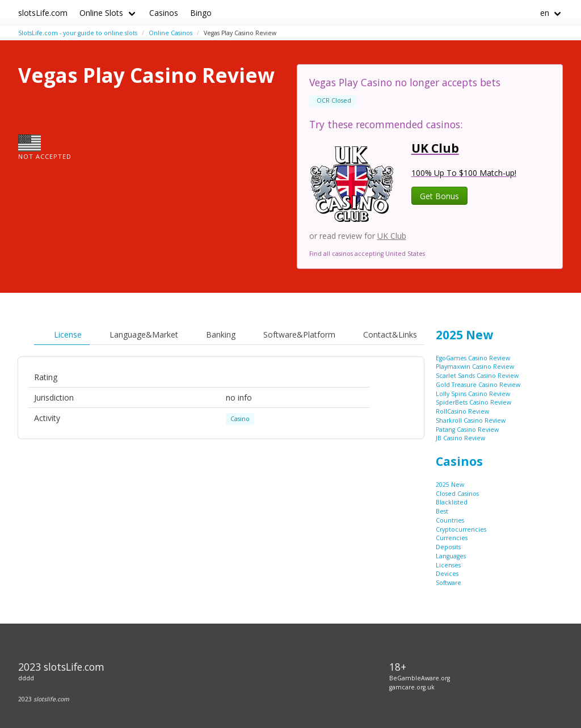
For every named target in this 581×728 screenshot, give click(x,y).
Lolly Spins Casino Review (473, 394)
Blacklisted (452, 502)
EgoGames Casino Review (473, 358)
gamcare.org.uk (412, 687)
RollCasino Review (462, 411)
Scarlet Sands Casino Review (477, 376)
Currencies (452, 538)
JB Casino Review (460, 438)
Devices (447, 574)
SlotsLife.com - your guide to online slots (78, 33)
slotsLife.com (43, 13)
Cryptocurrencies (461, 529)
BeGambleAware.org (420, 678)
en (545, 13)
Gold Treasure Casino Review (478, 385)
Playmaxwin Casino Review (475, 367)
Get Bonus (439, 196)
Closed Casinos (457, 494)
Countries (450, 520)
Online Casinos (170, 33)
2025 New (464, 335)
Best (442, 511)
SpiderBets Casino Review (473, 402)
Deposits (448, 547)
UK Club (392, 236)
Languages (451, 556)
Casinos (164, 13)
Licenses (448, 565)
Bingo (201, 13)
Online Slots (101, 13)
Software (449, 583)
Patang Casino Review (467, 430)
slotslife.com (51, 699)
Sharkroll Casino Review (471, 420)
